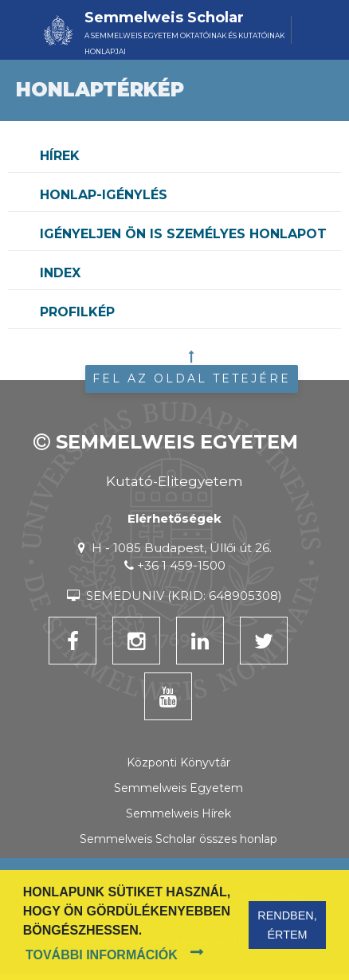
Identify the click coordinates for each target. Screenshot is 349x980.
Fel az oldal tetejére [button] (192, 378)
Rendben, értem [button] (287, 925)
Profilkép (77, 312)
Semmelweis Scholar (164, 18)
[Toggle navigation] (303, 30)
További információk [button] (102, 955)
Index (60, 273)
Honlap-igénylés (104, 195)
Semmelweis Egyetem (178, 788)
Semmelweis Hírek (178, 813)
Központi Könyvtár (178, 762)
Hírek (60, 156)
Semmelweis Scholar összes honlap (178, 839)
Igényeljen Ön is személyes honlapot (183, 234)
